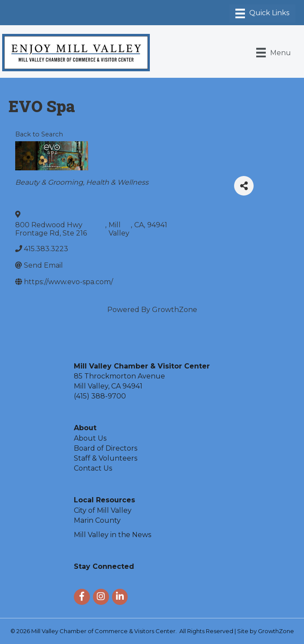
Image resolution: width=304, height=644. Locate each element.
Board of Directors (106, 448)
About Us (90, 438)
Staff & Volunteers (106, 458)
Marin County (97, 520)
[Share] (244, 186)
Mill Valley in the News (112, 535)
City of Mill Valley (103, 510)
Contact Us (93, 468)
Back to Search (39, 134)
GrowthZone (175, 310)
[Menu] (262, 13)
